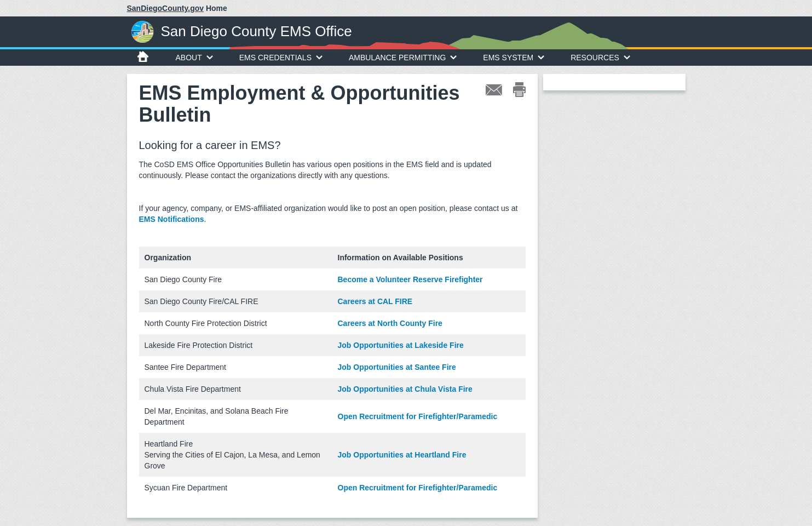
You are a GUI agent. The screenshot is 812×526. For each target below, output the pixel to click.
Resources (600, 58)
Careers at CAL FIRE (375, 301)
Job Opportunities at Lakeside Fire (401, 345)
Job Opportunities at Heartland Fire (402, 455)
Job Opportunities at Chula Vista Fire (405, 389)
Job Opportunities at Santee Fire (397, 367)
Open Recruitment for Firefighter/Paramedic (418, 416)
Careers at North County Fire (390, 323)
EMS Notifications (172, 219)
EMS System (514, 58)
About (194, 58)
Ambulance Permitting (403, 58)
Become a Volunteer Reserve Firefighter (410, 279)
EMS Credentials (281, 58)
